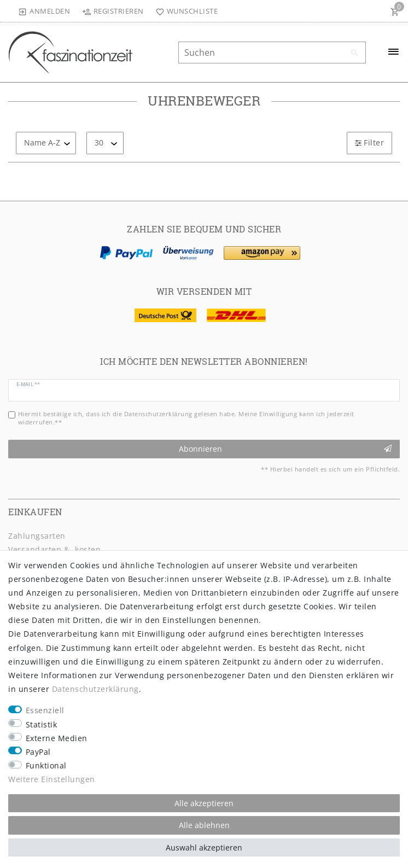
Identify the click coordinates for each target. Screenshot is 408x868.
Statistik (42, 724)
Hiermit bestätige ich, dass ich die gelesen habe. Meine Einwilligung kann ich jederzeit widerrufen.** (186, 418)
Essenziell (45, 710)
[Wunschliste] (185, 11)
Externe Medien (57, 738)
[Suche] (355, 53)
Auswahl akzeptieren (204, 847)
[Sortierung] (46, 143)
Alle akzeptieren (204, 803)
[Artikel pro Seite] (105, 143)
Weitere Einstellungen (52, 779)
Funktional (46, 765)
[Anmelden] (44, 11)
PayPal (38, 752)
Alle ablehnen (204, 825)
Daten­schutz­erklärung (95, 689)
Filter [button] (369, 142)
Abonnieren (285, 449)
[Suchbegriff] (272, 53)
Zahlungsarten (37, 536)
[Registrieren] (113, 11)
